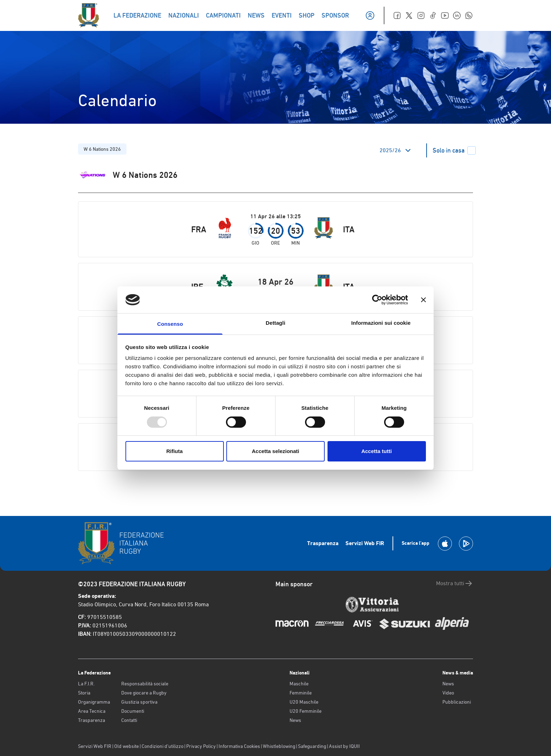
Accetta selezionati (275, 451)
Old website (127, 746)
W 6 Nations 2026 (102, 149)
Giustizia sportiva (139, 702)
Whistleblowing (279, 746)
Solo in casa (454, 150)
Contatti (129, 720)
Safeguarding (312, 746)
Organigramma (94, 702)
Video (448, 693)
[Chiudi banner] (423, 300)
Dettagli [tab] (275, 323)
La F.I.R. (86, 684)
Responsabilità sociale (145, 684)
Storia (84, 693)
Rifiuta (174, 451)
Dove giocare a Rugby (144, 693)
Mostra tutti (455, 583)
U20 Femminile (306, 711)
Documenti (133, 711)
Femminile (301, 693)
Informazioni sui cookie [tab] (381, 323)
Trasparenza (323, 543)
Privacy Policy (201, 746)
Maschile (299, 684)
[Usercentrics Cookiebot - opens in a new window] (377, 300)
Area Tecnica (92, 711)
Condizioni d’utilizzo (163, 746)
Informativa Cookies (239, 746)
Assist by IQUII (344, 746)
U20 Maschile (304, 702)
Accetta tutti (377, 451)
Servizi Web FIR (365, 543)
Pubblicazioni (457, 702)
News (295, 720)
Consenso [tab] (170, 324)
